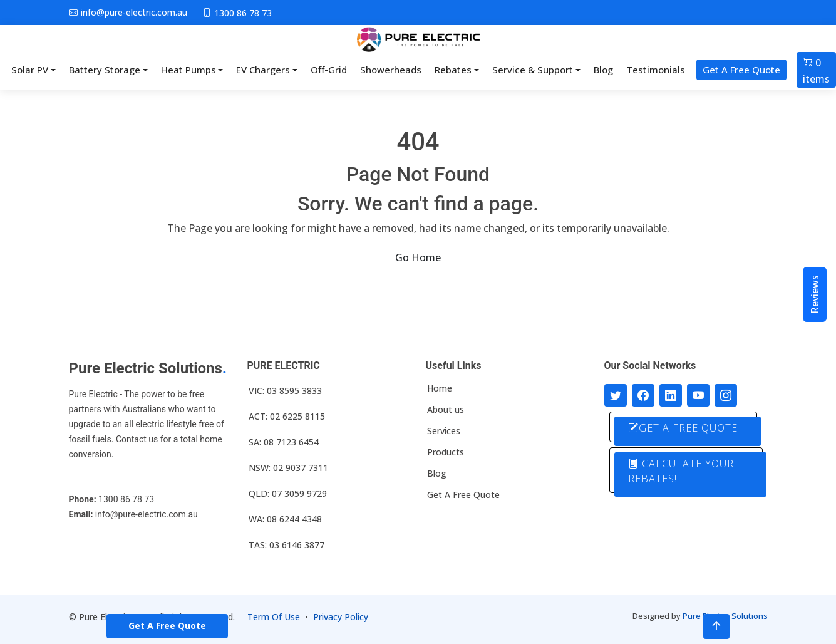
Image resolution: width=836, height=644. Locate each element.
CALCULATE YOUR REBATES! (682, 471)
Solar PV (30, 70)
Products (446, 452)
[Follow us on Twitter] (616, 395)
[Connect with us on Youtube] (698, 395)
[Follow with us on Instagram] (726, 395)
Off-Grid (329, 70)
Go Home (418, 257)
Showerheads (391, 70)
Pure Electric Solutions (725, 616)
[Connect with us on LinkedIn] (671, 395)
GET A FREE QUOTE (684, 428)
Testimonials (656, 70)
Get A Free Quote (741, 70)
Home (440, 388)
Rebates (453, 70)
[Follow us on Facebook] (643, 395)
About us (446, 410)
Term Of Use (274, 617)
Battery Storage (105, 70)
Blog (603, 70)
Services (444, 431)
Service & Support (533, 70)
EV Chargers (263, 70)
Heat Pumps (188, 70)
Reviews (815, 294)
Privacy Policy (341, 617)
